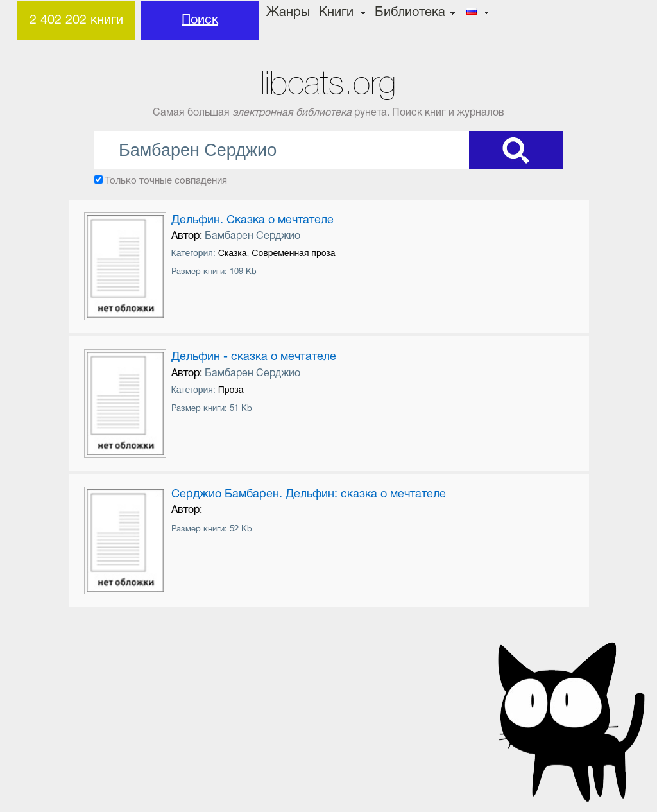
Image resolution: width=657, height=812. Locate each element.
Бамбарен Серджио (252, 236)
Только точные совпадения (166, 181)
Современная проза (293, 253)
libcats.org (328, 83)
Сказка (233, 253)
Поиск (200, 21)
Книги (336, 13)
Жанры (288, 13)
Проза (231, 390)
